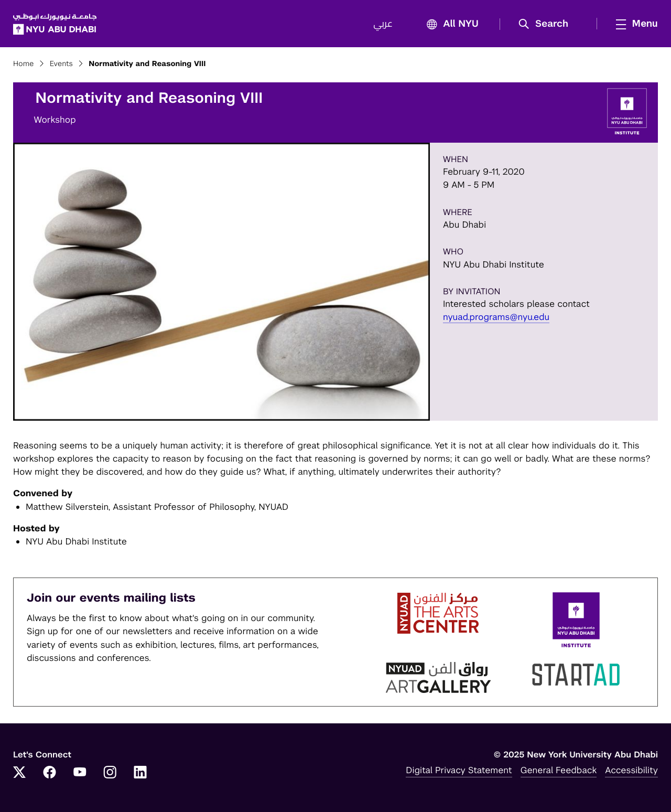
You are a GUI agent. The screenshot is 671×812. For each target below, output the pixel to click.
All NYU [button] (450, 24)
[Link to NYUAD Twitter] (19, 773)
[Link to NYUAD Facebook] (50, 773)
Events (61, 64)
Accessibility (631, 770)
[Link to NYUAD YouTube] (80, 773)
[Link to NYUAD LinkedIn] (140, 773)
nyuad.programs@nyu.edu (496, 317)
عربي (383, 24)
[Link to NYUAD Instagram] (110, 773)
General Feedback (559, 770)
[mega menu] (634, 24)
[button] (547, 24)
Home (24, 64)
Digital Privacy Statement (459, 770)
